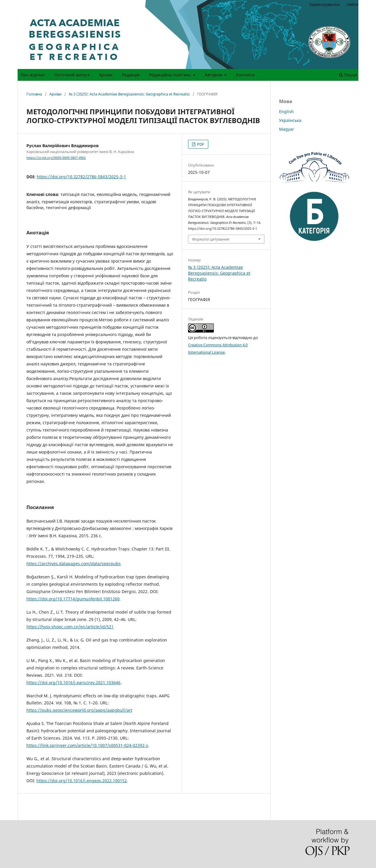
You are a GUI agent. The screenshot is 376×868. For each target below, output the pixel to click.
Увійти (352, 4)
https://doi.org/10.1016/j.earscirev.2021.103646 (73, 683)
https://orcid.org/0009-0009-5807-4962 (56, 158)
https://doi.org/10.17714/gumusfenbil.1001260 (73, 599)
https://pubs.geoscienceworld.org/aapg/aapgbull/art (79, 710)
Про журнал (33, 75)
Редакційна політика (170, 75)
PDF (200, 144)
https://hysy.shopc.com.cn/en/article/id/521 (70, 627)
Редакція (131, 75)
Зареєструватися (325, 4)
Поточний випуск (72, 75)
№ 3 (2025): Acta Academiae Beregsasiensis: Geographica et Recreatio (129, 94)
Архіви (106, 75)
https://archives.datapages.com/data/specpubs (74, 564)
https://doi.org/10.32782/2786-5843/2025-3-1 (81, 177)
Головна (34, 94)
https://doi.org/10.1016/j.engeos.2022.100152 (82, 781)
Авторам (214, 75)
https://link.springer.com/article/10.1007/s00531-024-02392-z (87, 745)
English (286, 111)
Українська (290, 120)
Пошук (348, 75)
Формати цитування (211, 239)
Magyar (287, 129)
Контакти (245, 75)
